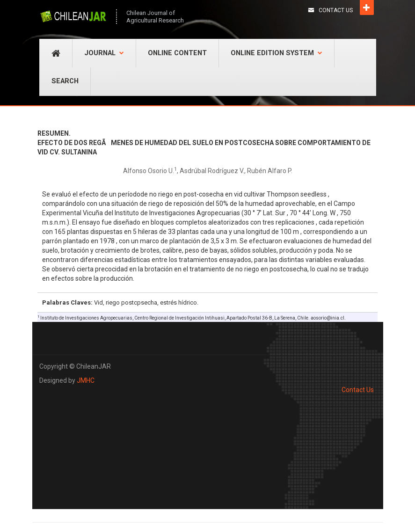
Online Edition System (277, 53)
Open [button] (367, 7)
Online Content (177, 53)
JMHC (86, 380)
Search (65, 81)
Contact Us (336, 10)
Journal (104, 53)
